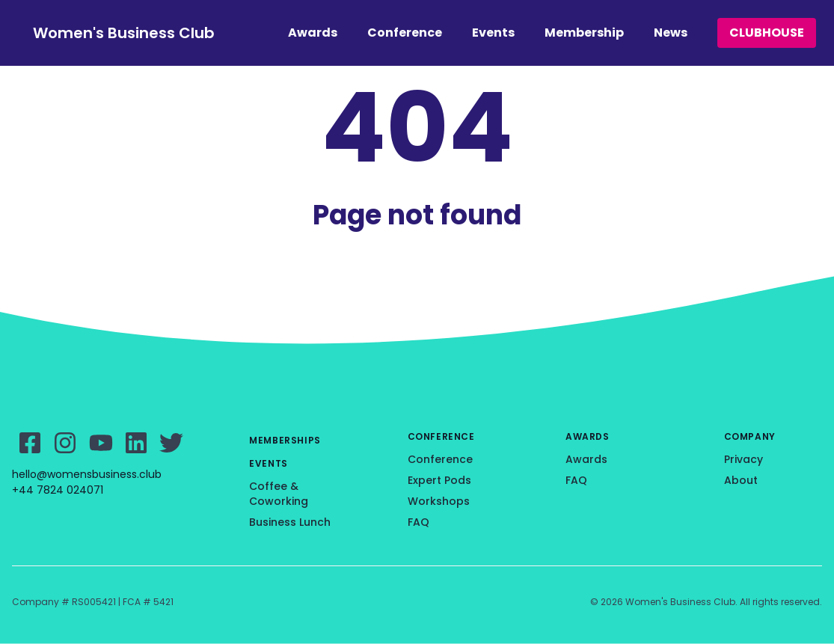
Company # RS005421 (64, 602)
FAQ (418, 522)
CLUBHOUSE (767, 33)
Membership (584, 33)
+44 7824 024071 (58, 490)
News (671, 33)
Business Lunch (290, 522)
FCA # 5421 (148, 602)
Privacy (743, 459)
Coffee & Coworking (279, 494)
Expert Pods (439, 480)
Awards (313, 33)
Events (493, 33)
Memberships (285, 440)
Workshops (439, 501)
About (741, 480)
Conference (405, 33)
